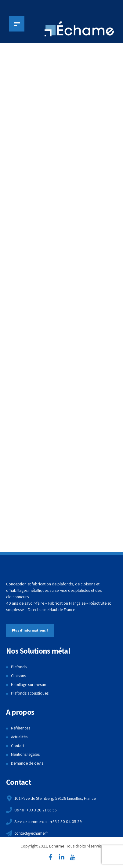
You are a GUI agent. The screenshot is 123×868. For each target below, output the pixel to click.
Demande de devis (27, 764)
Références (21, 729)
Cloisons (18, 676)
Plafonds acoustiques (30, 694)
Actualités (20, 737)
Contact (18, 746)
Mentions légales (25, 755)
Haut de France (63, 610)
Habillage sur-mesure (29, 685)
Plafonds (19, 668)
